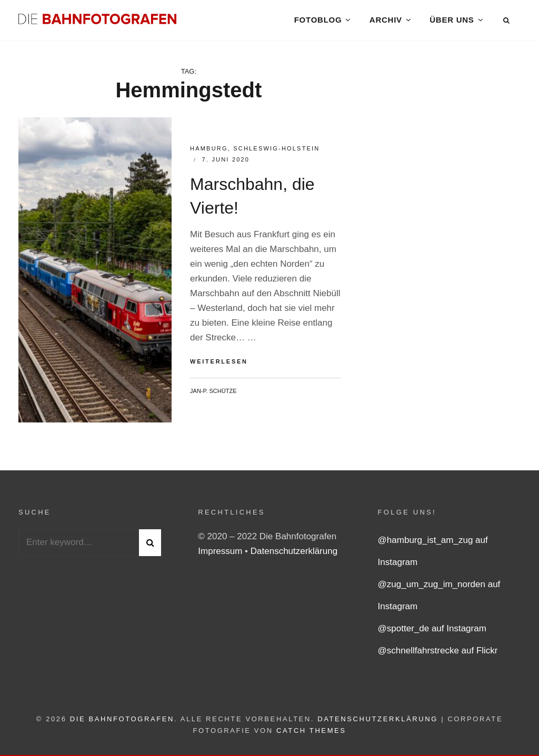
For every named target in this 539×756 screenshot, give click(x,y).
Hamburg (209, 152)
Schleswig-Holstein (276, 152)
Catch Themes (311, 733)
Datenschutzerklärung (294, 554)
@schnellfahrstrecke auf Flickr (438, 653)
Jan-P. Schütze (213, 394)
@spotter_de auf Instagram (432, 631)
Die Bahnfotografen (122, 722)
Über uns (452, 21)
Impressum (221, 554)
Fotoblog (318, 21)
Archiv (386, 21)
